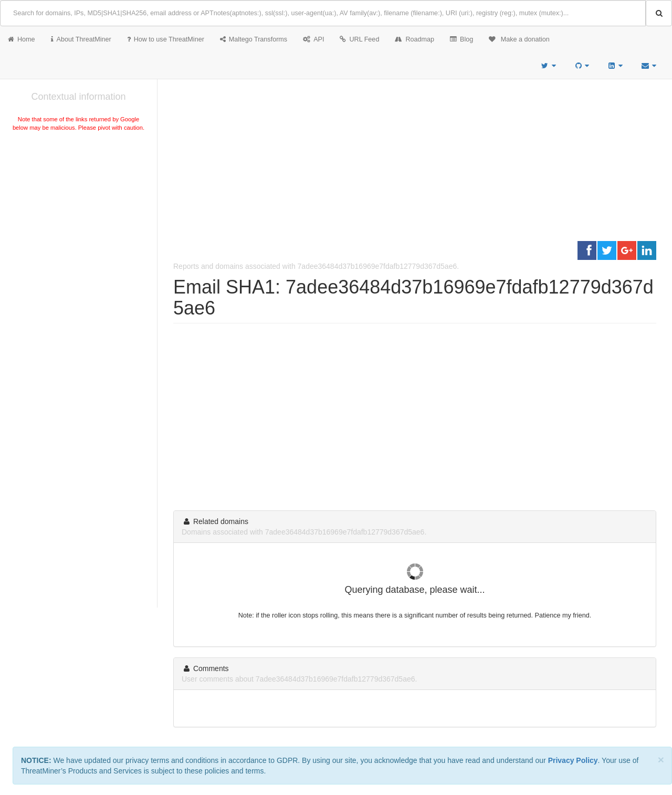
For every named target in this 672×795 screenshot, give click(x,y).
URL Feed (359, 39)
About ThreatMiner (81, 39)
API (313, 39)
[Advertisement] (78, 212)
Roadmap (414, 39)
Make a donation (519, 39)
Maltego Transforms (254, 39)
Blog (461, 39)
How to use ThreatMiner (166, 39)
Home (22, 39)
